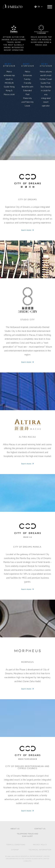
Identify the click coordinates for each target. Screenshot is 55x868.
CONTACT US (40, 829)
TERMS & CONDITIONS (16, 845)
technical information (40, 850)
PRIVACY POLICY (40, 845)
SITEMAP (15, 850)
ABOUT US (15, 829)
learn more (27, 230)
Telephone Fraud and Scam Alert (27, 835)
